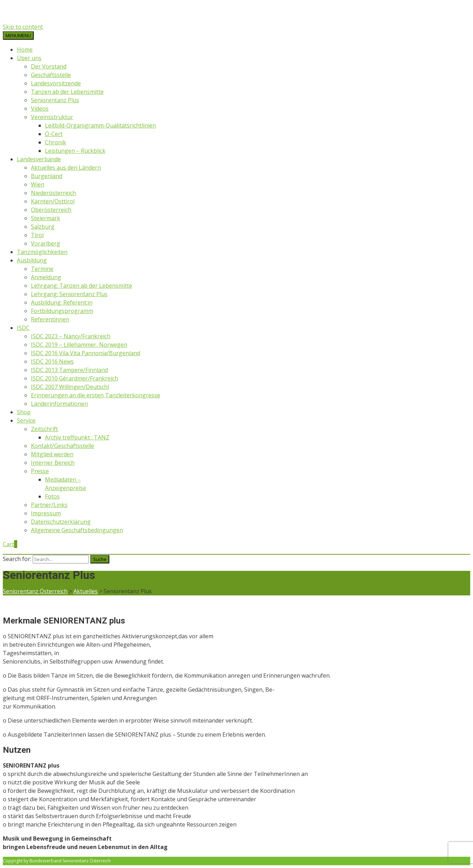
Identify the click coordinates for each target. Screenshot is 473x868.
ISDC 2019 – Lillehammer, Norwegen (79, 345)
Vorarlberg (46, 243)
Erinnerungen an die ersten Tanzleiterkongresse (96, 395)
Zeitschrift (44, 429)
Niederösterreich (53, 193)
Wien (38, 184)
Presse (40, 471)
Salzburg (43, 227)
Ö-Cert (54, 134)
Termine (42, 269)
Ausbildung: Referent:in (62, 302)
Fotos (52, 496)
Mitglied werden (52, 454)
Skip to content (23, 27)
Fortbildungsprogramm (62, 311)
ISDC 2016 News (52, 361)
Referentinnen (50, 319)
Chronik (56, 142)
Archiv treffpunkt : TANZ (77, 437)
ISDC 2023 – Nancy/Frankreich (71, 336)
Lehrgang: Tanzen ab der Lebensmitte (82, 286)
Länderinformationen (59, 404)
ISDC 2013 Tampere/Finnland (69, 370)
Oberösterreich (51, 210)
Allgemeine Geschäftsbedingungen (77, 530)
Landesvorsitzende (56, 83)
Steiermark (46, 218)
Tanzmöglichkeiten (42, 252)
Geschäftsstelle (51, 75)
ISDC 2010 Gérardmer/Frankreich (74, 378)
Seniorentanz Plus (55, 100)
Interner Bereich (53, 463)
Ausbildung (32, 260)
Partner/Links (49, 505)
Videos (40, 109)
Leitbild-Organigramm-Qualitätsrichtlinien (101, 125)
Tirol (37, 235)
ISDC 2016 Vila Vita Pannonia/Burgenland (86, 353)
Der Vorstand (49, 66)
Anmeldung (46, 277)
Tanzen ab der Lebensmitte (67, 92)
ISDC (23, 328)
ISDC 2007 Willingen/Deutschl (70, 387)
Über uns (29, 58)
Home (25, 50)
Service (26, 420)
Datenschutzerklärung (61, 522)
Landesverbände (39, 159)
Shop (24, 412)
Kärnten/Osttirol (53, 201)
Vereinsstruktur (52, 117)
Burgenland (47, 176)
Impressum (46, 513)
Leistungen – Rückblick (75, 151)
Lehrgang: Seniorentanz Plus (69, 294)
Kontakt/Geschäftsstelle (63, 446)
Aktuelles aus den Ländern (66, 168)
